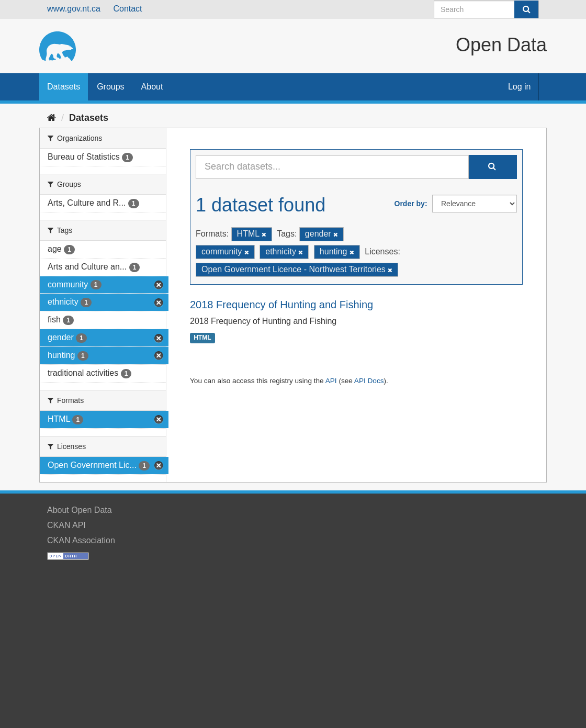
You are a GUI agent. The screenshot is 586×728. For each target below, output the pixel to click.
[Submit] (526, 9)
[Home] (52, 118)
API (331, 381)
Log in (520, 87)
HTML (202, 338)
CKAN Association (81, 540)
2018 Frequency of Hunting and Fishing (281, 305)
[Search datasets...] (332, 167)
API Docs (369, 381)
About (152, 87)
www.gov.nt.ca (74, 9)
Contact (127, 9)
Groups (110, 87)
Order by (410, 204)
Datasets (64, 87)
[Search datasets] (486, 9)
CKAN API (66, 525)
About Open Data (80, 510)
